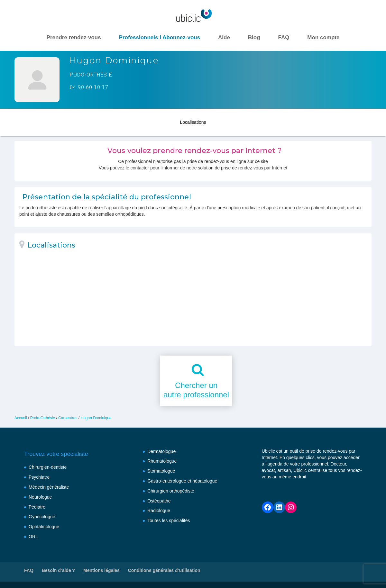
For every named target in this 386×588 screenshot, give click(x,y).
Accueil (21, 418)
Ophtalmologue (44, 527)
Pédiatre (37, 507)
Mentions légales (101, 570)
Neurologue (40, 497)
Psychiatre (39, 477)
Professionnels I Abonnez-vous (160, 37)
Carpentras (68, 418)
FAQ (284, 37)
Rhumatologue (162, 461)
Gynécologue (42, 517)
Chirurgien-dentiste (48, 467)
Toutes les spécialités (169, 520)
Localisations (193, 122)
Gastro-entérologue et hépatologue (182, 481)
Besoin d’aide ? (58, 570)
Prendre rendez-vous (74, 37)
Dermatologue (161, 451)
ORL (33, 537)
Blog (254, 37)
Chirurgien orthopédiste (171, 491)
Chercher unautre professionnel (196, 390)
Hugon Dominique (96, 418)
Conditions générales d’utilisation (164, 570)
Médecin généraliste (49, 487)
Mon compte (323, 37)
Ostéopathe (159, 501)
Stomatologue (161, 471)
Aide (224, 37)
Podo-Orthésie (43, 418)
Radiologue (159, 511)
